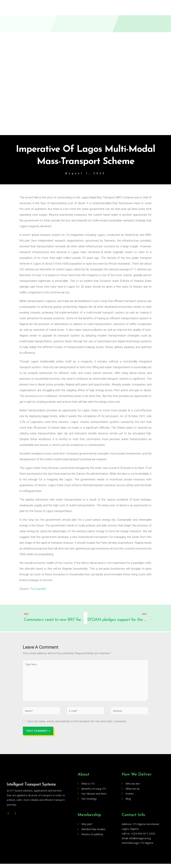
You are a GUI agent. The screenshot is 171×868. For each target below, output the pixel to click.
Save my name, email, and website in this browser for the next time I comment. (77, 726)
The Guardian (38, 589)
